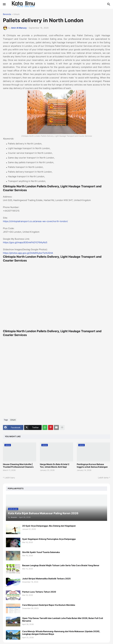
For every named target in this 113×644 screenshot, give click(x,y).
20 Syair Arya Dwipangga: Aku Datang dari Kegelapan (49, 526)
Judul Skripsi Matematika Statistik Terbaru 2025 (46, 579)
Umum (16, 14)
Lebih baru (10, 478)
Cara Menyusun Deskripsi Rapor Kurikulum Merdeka (49, 605)
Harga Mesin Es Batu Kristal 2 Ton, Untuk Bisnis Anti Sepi (55, 466)
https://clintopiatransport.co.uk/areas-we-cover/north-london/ (35, 221)
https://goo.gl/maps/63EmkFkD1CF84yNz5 (25, 242)
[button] (4, 4)
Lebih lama (103, 478)
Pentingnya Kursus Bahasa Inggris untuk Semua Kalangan (92, 466)
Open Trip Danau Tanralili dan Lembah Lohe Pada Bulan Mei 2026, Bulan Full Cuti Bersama (63, 619)
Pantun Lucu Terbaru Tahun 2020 (39, 592)
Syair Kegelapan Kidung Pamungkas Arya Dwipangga (49, 539)
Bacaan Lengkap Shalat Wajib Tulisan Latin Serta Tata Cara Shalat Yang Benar (61, 565)
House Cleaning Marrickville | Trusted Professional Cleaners (18, 466)
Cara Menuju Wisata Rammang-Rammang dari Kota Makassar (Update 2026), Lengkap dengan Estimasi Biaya (61, 633)
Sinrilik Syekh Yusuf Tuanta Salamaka (41, 552)
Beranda (7, 14)
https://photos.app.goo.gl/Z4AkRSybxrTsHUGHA (28, 253)
